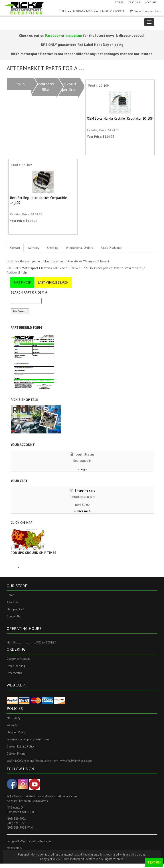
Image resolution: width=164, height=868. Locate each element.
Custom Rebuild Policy (21, 746)
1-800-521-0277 (77, 268)
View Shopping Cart (145, 11)
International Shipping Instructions (28, 739)
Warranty (33, 248)
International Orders (80, 248)
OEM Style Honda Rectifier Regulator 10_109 (120, 118)
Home (10, 595)
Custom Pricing (16, 754)
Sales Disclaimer (112, 248)
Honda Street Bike (45, 87)
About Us (12, 602)
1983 (20, 84)
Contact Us (13, 616)
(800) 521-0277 (16, 823)
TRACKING (134, 2)
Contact (15, 248)
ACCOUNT (151, 2)
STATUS (119, 2)
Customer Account (18, 659)
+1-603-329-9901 (112, 11)
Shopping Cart (15, 609)
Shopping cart (85, 490)
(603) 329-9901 (16, 819)
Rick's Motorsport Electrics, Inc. (82, 859)
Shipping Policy (16, 732)
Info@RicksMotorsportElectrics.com (29, 841)
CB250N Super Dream (69, 87)
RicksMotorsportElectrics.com (58, 796)
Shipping (53, 248)
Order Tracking (16, 666)
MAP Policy (13, 718)
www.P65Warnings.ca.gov (76, 761)
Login (83, 469)
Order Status (14, 673)
